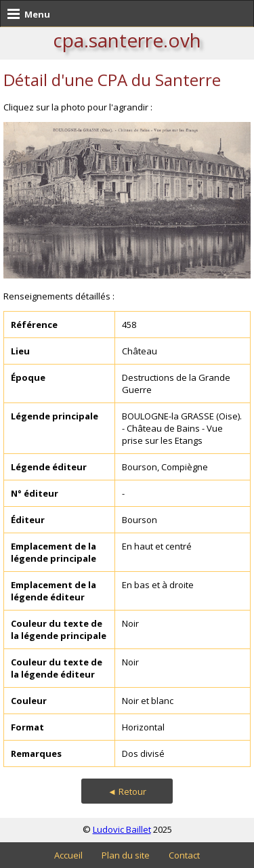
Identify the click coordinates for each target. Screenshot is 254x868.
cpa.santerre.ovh (127, 40)
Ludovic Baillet (122, 829)
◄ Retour (127, 791)
